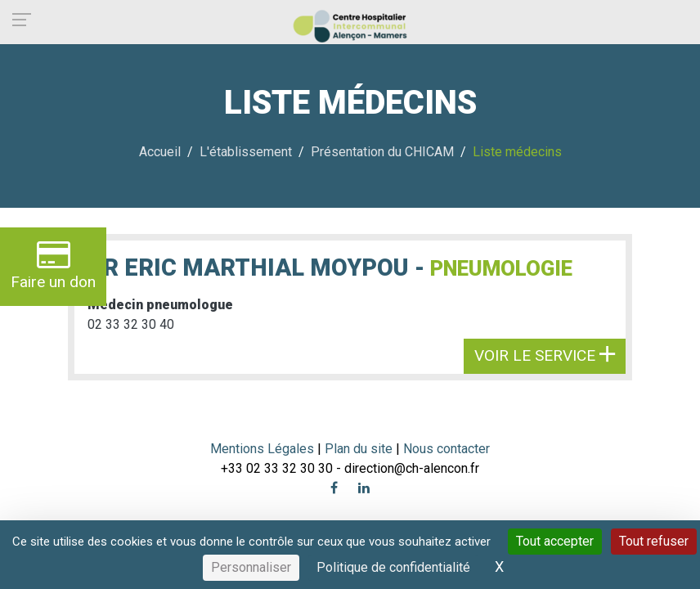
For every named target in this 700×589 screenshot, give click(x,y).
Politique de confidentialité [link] (393, 567)
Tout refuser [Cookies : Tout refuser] (654, 541)
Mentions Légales (262, 449)
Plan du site (360, 449)
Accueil (160, 152)
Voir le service (545, 355)
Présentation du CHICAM (382, 152)
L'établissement (246, 152)
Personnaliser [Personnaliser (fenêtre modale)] (251, 567)
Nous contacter (446, 449)
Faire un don (53, 265)
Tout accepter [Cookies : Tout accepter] (555, 541)
